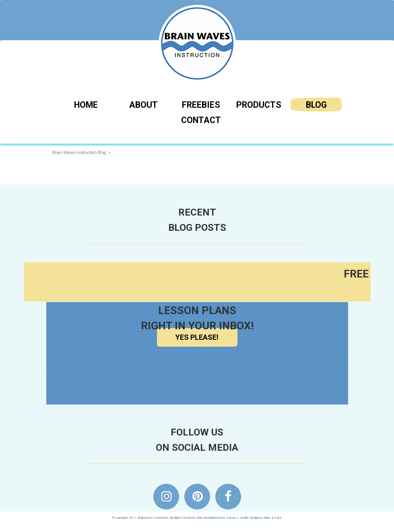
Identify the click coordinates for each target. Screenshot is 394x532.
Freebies (201, 105)
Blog (316, 105)
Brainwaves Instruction (197, 43)
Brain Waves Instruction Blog (79, 153)
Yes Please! (197, 337)
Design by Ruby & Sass (266, 518)
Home (86, 105)
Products (259, 105)
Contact (201, 120)
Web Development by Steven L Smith (223, 518)
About (143, 105)
